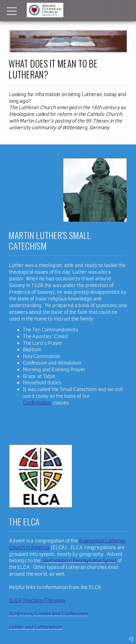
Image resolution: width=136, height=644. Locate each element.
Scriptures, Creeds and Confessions (49, 614)
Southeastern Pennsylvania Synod (79, 560)
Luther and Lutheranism (36, 627)
